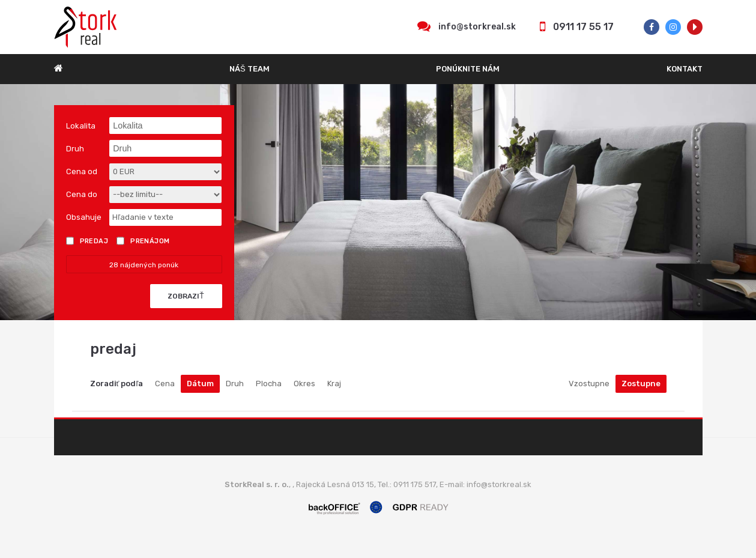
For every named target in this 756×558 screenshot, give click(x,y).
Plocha (269, 384)
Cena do (82, 194)
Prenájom (143, 241)
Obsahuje (84, 217)
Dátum (200, 384)
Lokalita (81, 126)
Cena (165, 384)
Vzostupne (589, 384)
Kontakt (685, 69)
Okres (304, 384)
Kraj (334, 384)
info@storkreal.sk (477, 27)
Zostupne (641, 384)
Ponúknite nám (468, 69)
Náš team (249, 69)
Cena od (82, 171)
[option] (378, 202)
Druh (235, 384)
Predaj (87, 241)
